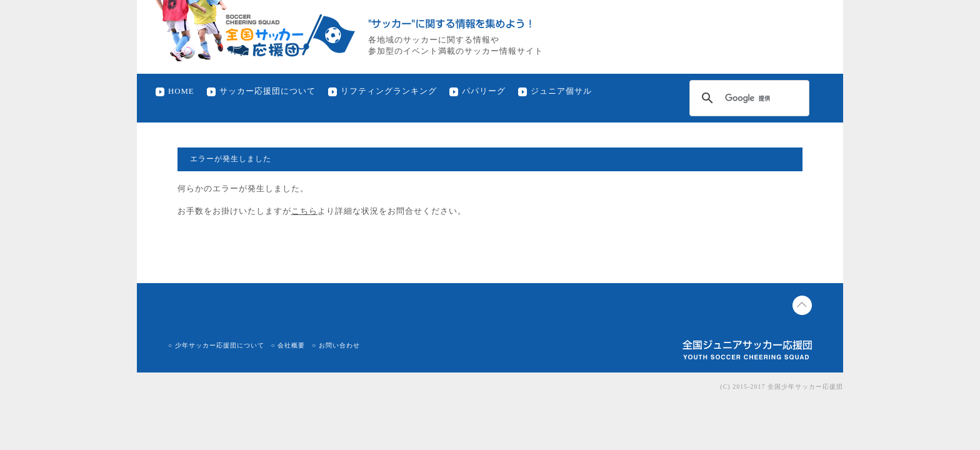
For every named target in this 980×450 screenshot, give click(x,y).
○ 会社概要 (288, 345)
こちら (304, 211)
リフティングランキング (389, 91)
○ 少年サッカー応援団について (216, 345)
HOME (181, 91)
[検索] (747, 98)
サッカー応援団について (267, 91)
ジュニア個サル (561, 91)
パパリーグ (484, 91)
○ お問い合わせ (336, 345)
